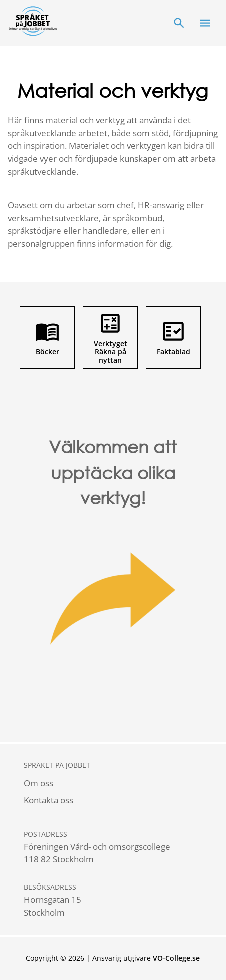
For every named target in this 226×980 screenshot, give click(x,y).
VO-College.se (176, 958)
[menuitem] (57, 783)
